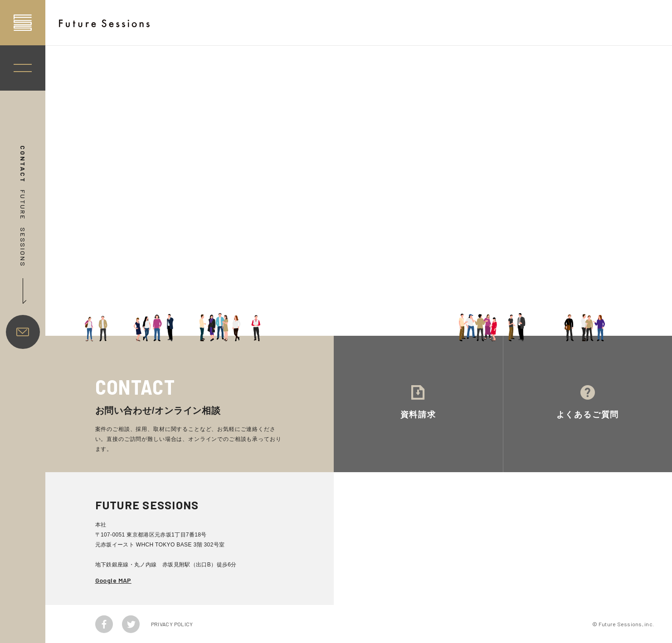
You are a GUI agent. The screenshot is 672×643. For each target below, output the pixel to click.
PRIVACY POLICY (172, 624)
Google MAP (113, 580)
